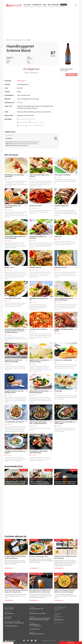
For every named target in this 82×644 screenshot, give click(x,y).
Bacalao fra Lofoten (36, 206)
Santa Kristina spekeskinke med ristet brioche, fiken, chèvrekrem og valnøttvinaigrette (15, 331)
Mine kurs (57, 7)
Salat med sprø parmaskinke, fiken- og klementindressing (38, 423)
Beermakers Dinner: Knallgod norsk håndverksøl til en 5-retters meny (40, 591)
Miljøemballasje (24, 126)
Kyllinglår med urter (35, 267)
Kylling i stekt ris (9, 267)
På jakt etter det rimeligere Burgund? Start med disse (65, 557)
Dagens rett (26, 7)
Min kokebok (52, 7)
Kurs (44, 5)
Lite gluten (34, 122)
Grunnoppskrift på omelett (13, 298)
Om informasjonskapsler (11, 626)
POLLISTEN (27, 5)
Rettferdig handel (24, 122)
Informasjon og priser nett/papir (38, 613)
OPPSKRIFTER (37, 5)
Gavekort (40, 7)
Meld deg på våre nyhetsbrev (37, 634)
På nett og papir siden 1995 (36, 609)
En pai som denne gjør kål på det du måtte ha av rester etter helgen (65, 591)
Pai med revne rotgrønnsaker (63, 360)
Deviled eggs (58, 391)
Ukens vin (32, 7)
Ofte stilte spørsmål (34, 629)
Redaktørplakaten (19, 623)
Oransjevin (41, 126)
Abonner (64, 5)
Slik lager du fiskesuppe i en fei (39, 557)
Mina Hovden (8, 618)
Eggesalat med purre (61, 267)
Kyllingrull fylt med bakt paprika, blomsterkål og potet (39, 392)
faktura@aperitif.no (59, 620)
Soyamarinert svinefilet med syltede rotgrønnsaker (13, 361)
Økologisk (22, 119)
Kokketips (62, 7)
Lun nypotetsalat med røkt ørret (14, 422)
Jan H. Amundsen (9, 613)
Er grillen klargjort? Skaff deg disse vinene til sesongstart (15, 557)
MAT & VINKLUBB (53, 5)
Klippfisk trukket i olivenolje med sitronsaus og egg (39, 361)
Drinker (36, 7)
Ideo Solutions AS (69, 641)
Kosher (42, 122)
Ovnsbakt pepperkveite (61, 206)
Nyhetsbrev (45, 7)
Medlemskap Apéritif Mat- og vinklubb (39, 620)
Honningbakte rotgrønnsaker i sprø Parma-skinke (39, 452)
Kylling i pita (58, 237)
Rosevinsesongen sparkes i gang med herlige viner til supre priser (16, 591)
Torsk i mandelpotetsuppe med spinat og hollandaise (64, 299)
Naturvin (33, 126)
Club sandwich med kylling (62, 175)
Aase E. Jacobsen (9, 609)
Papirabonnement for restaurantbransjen (40, 618)
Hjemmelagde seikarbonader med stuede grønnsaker (15, 237)
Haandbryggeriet (21, 81)
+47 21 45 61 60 (37, 626)
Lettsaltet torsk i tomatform (38, 329)
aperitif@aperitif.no (34, 624)
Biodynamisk (31, 119)
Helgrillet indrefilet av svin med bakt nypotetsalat (14, 392)
